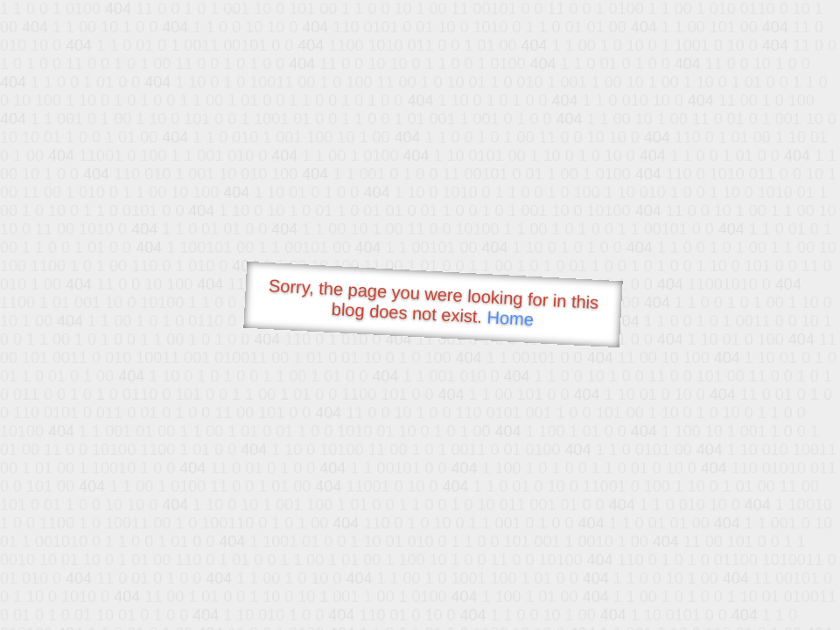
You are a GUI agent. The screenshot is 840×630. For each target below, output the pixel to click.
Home (510, 318)
